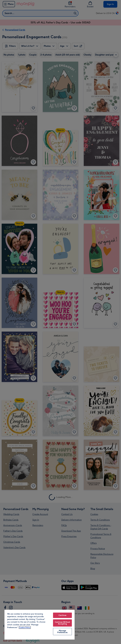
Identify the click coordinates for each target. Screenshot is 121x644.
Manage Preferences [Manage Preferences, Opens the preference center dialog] (62, 632)
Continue (62, 615)
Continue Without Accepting (62, 623)
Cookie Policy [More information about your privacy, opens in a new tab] (25, 627)
